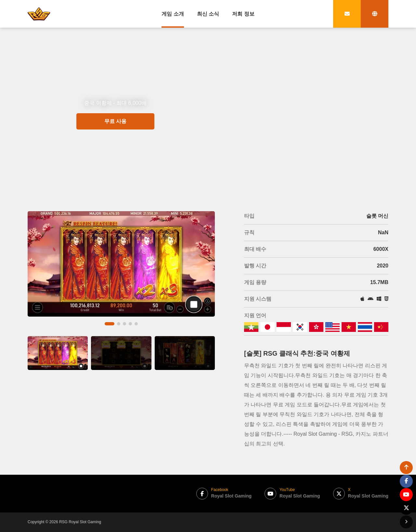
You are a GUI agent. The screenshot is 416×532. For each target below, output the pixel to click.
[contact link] (347, 14)
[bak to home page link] (39, 14)
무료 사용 (115, 145)
